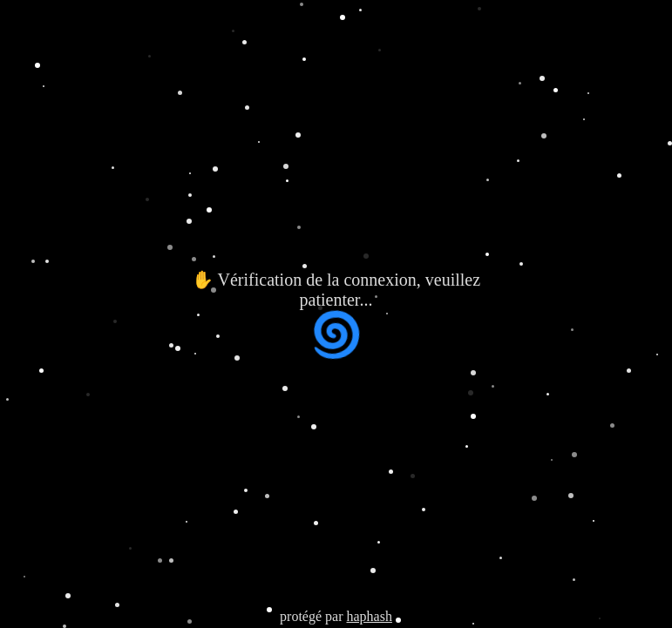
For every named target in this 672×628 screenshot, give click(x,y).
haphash (369, 616)
